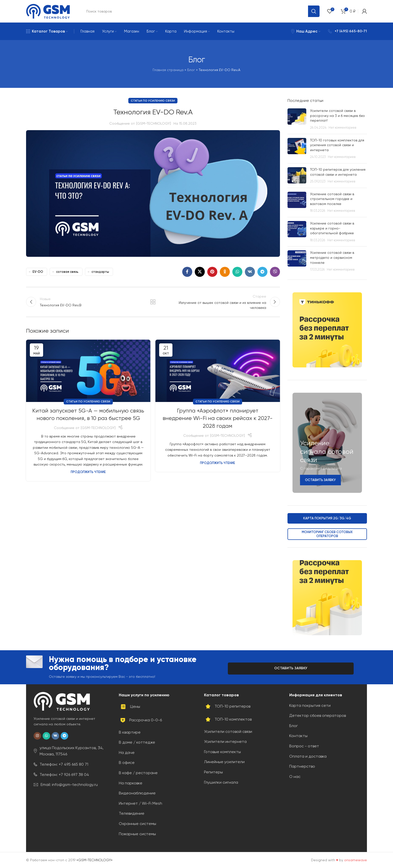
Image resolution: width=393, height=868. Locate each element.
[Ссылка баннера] (327, 330)
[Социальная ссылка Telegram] (262, 272)
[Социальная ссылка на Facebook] (187, 272)
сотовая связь (67, 272)
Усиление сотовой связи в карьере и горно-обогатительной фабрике (332, 228)
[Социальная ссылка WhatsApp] (237, 272)
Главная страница (168, 70)
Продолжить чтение (88, 472)
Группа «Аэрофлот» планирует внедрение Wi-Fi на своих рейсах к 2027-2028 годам (218, 418)
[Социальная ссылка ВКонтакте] (250, 272)
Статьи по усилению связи (153, 101)
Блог (191, 70)
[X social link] (200, 272)
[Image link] (62, 701)
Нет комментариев (342, 128)
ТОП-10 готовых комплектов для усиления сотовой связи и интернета (337, 145)
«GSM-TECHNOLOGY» (94, 860)
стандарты (100, 272)
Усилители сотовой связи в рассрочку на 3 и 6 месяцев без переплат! (337, 116)
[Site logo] (48, 11)
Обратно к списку (153, 302)
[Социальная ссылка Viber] (275, 272)
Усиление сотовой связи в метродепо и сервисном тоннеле (332, 257)
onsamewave (356, 860)
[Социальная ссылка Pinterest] (212, 272)
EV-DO (38, 272)
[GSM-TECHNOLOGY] (154, 123)
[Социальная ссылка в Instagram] (37, 736)
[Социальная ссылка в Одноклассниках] (225, 272)
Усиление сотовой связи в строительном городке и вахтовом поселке (332, 199)
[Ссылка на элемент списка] (69, 751)
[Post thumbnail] (297, 119)
